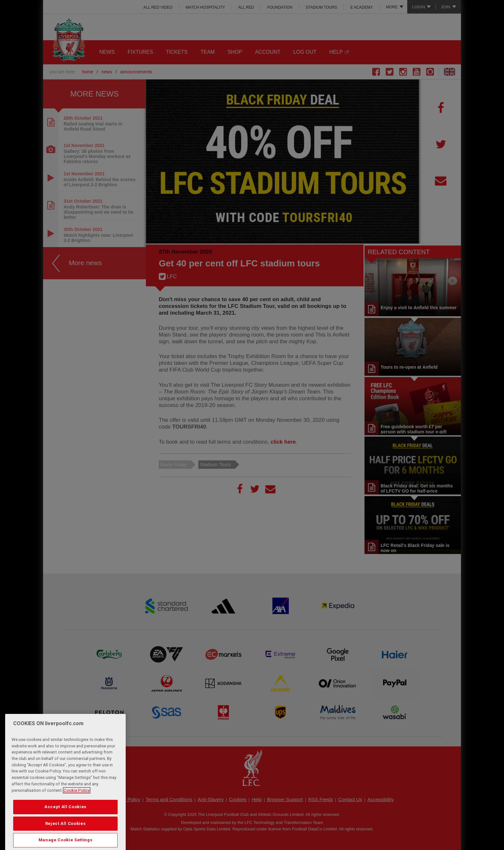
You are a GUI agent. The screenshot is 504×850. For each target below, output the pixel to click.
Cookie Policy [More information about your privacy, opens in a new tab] (77, 813)
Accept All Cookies (65, 829)
